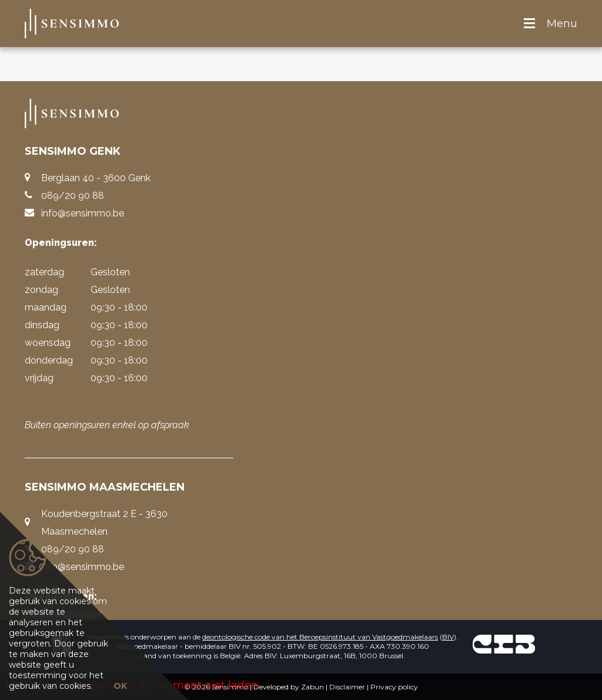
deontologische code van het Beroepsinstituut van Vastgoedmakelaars (320, 637)
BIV (448, 637)
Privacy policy (394, 687)
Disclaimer (347, 687)
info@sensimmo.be (83, 213)
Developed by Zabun (289, 687)
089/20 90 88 (73, 196)
